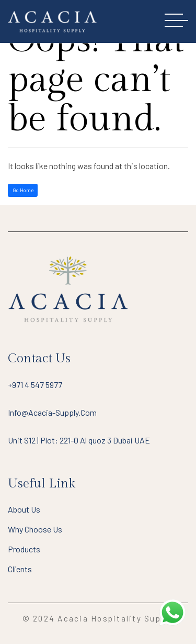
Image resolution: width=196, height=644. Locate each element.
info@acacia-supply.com (52, 412)
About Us (24, 509)
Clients (20, 569)
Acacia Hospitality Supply (116, 618)
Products (24, 549)
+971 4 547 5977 (35, 385)
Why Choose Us (35, 529)
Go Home (23, 190)
